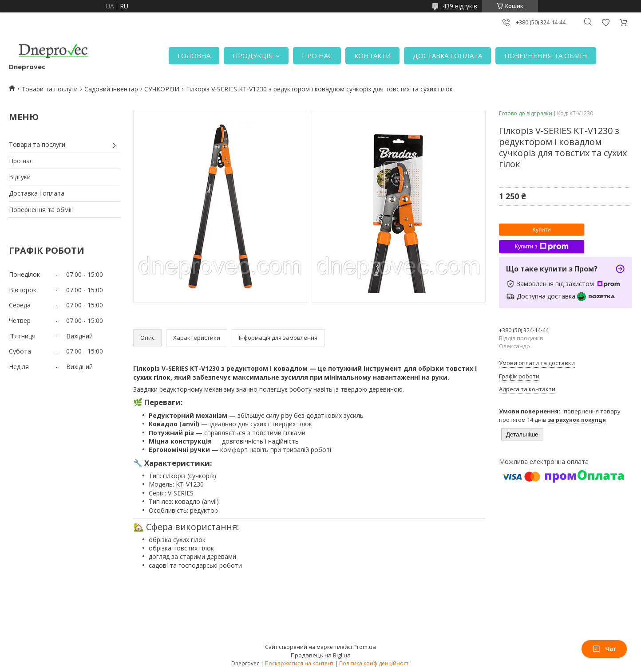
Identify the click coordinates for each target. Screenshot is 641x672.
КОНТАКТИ (372, 55)
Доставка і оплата (37, 193)
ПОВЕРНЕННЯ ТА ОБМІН (546, 55)
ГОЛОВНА (194, 55)
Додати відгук (605, 22)
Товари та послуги (49, 89)
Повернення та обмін (41, 210)
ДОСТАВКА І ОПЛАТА (447, 55)
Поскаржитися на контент (299, 663)
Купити (542, 230)
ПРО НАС (317, 55)
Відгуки (20, 177)
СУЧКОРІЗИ (162, 89)
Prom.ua (365, 647)
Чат (604, 649)
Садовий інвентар (111, 89)
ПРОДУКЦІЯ (253, 55)
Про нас (21, 161)
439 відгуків (460, 6)
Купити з (541, 247)
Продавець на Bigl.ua (321, 655)
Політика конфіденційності (374, 663)
